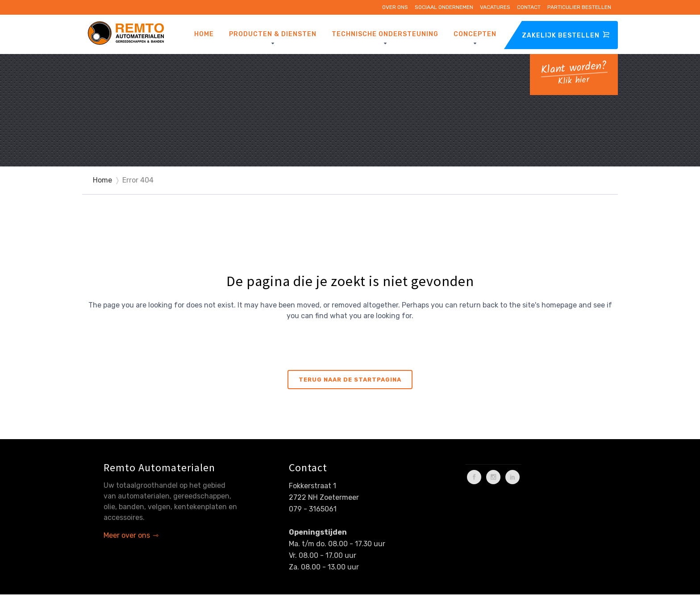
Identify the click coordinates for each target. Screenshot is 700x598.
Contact (529, 7)
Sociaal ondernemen (444, 7)
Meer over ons (127, 535)
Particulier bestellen (579, 7)
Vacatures (495, 7)
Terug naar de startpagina (350, 380)
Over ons (395, 7)
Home (102, 180)
